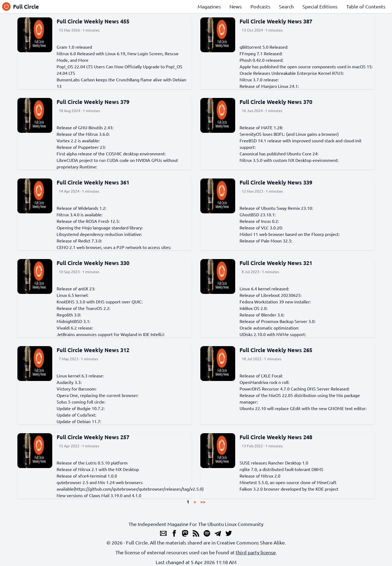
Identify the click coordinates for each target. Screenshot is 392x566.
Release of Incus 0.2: (259, 221)
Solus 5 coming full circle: (81, 402)
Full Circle (21, 7)
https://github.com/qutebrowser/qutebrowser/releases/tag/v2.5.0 (139, 489)
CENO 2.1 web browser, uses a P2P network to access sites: (114, 247)
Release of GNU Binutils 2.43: (85, 127)
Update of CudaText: (76, 415)
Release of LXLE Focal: (261, 376)
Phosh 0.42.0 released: (261, 60)
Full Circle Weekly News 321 (276, 263)
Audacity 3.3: (69, 382)
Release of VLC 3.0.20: (261, 227)
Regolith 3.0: (69, 315)
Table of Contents (366, 6)
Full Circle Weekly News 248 (276, 437)
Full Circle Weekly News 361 (93, 182)
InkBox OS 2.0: (254, 308)
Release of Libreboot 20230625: (271, 295)
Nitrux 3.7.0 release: (259, 79)
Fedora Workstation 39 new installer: (275, 302)
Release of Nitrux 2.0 (260, 476)
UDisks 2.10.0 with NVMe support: (273, 334)
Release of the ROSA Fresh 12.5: (88, 221)
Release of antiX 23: (76, 288)
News (236, 6)
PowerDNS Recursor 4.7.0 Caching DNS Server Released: (295, 389)
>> (203, 502)
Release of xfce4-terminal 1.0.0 (87, 476)
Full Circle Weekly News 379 (93, 102)
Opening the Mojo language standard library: (100, 227)
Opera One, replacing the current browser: (98, 395)
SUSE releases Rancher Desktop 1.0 (274, 463)
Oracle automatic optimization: (269, 328)
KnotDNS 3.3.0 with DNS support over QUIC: (100, 302)
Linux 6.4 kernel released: (264, 288)
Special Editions (320, 6)
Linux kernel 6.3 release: (80, 376)
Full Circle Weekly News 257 (93, 437)
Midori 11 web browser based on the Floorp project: (290, 234)
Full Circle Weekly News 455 (93, 21)
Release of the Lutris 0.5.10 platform (92, 463)
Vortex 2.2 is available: (78, 140)
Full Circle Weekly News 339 (276, 182)
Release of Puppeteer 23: (81, 147)
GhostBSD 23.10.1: (258, 214)
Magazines (209, 6)
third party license (256, 552)
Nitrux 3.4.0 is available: (80, 214)
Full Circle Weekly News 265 (276, 350)
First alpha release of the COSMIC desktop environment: (111, 153)
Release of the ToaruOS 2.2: (84, 308)
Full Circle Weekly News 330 (93, 263)
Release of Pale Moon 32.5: (266, 241)
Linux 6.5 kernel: (73, 295)
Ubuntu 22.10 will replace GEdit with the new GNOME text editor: (303, 408)
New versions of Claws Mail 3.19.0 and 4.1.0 (99, 495)
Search (286, 6)
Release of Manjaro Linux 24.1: (269, 86)
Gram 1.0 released (74, 47)
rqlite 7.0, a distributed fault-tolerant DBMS (281, 469)
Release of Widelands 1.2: (82, 208)
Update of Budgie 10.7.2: (81, 408)
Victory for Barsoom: (77, 389)
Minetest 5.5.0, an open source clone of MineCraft (288, 482)
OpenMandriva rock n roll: (264, 382)
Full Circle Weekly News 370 (276, 102)
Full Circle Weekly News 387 (276, 21)
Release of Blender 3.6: (262, 315)
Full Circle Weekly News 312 (93, 350)
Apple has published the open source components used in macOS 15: (306, 66)
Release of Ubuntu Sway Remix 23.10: (276, 208)
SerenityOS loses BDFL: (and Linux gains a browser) (289, 134)
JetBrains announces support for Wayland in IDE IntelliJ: (111, 334)
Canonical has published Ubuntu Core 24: (279, 153)
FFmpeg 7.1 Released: (261, 53)
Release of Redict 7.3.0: (79, 241)
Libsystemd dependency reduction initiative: (99, 234)
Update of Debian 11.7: (79, 421)
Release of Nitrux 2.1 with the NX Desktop (98, 469)
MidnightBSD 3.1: (73, 321)
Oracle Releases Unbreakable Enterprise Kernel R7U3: (292, 73)
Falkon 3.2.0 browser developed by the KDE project (289, 489)
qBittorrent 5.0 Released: (264, 47)
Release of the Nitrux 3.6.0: (83, 134)
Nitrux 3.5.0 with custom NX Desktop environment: (289, 160)
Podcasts (260, 6)
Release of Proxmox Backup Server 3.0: (278, 321)
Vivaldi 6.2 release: (75, 328)
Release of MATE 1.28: (261, 127)
